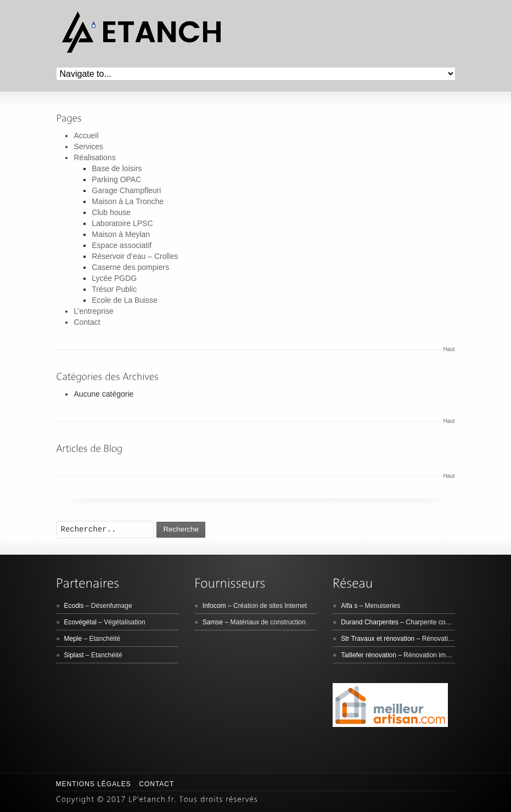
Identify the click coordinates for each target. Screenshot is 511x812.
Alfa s (349, 606)
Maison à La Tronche (128, 201)
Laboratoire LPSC (122, 223)
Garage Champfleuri (126, 190)
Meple (73, 639)
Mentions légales (94, 784)
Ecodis (74, 606)
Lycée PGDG (114, 278)
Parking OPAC (116, 179)
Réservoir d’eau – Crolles (135, 256)
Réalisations (94, 157)
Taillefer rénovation (369, 655)
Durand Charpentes (370, 622)
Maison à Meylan (121, 234)
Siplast (74, 655)
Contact (87, 322)
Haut (449, 349)
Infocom (214, 606)
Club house (111, 212)
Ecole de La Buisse (125, 300)
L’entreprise (93, 311)
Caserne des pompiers (130, 267)
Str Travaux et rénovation (378, 639)
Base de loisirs (117, 168)
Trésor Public (114, 289)
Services (88, 146)
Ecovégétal (80, 622)
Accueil (86, 136)
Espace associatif (122, 245)
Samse (213, 622)
